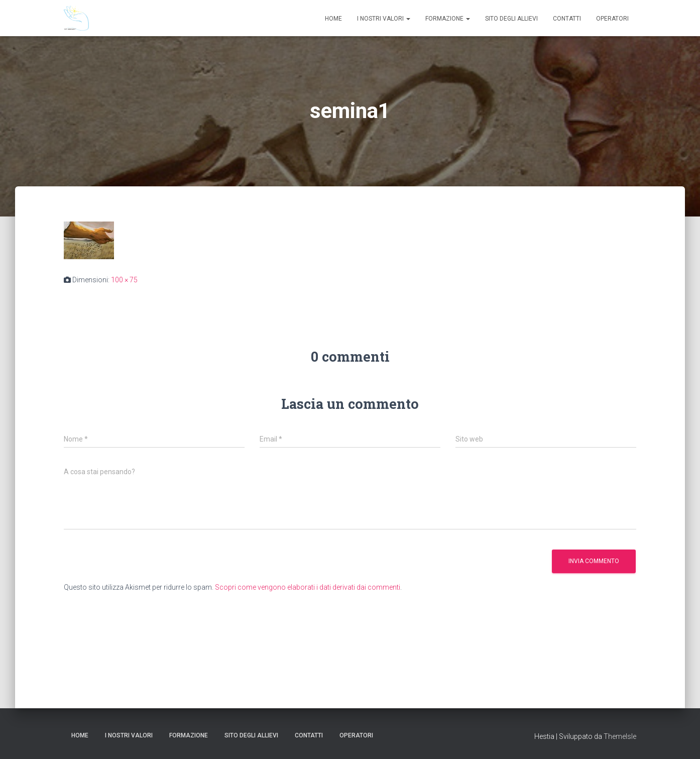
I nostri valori (384, 19)
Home (333, 19)
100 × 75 (124, 280)
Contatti (567, 19)
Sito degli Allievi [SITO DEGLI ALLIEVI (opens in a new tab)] (511, 19)
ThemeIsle (620, 736)
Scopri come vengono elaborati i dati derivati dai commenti (308, 587)
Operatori (612, 19)
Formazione (448, 19)
